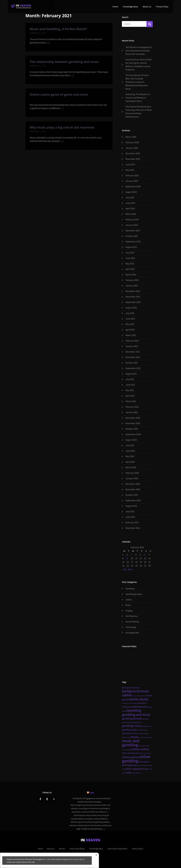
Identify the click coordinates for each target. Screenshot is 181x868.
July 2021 (130, 379)
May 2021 (130, 390)
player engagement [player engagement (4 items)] (135, 769)
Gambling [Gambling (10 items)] (134, 710)
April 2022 (130, 330)
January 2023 (132, 286)
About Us (147, 7)
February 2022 (132, 341)
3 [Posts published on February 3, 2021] (132, 555)
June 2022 (130, 319)
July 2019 (130, 511)
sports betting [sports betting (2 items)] (136, 773)
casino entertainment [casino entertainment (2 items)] (139, 696)
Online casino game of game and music (59, 94)
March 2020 (131, 467)
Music (128, 605)
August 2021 (131, 374)
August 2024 (131, 192)
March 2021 (131, 401)
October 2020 (132, 429)
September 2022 (133, 302)
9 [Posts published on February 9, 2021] (127, 558)
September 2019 (133, 500)
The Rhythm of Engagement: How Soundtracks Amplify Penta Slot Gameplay (139, 51)
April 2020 (130, 462)
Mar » (131, 569)
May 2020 (130, 456)
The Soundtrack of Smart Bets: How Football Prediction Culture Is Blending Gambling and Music (137, 82)
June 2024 (130, 203)
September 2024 (133, 186)
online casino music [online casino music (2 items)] (145, 753)
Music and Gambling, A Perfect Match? (58, 29)
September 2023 (133, 242)
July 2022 (130, 313)
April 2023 (130, 269)
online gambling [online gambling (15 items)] (136, 759)
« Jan (124, 569)
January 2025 (132, 181)
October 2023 (132, 236)
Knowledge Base (130, 7)
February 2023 (132, 280)
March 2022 (131, 335)
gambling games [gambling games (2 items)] (137, 722)
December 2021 (133, 352)
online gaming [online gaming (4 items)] (129, 765)
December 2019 (133, 484)
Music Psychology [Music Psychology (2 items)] (144, 746)
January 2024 (132, 225)
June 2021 (130, 385)
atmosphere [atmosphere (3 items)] (127, 688)
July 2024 (130, 198)
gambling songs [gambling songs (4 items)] (129, 730)
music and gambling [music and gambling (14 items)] (131, 743)
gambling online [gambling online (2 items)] (146, 726)
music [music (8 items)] (135, 737)
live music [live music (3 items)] (133, 733)
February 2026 (132, 142)
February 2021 (132, 407)
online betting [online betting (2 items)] (126, 750)
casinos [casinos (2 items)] (124, 703)
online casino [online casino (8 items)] (140, 749)
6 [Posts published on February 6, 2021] (145, 555)
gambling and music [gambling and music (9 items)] (136, 714)
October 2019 (132, 495)
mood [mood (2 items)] (128, 737)
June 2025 (130, 164)
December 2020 (133, 418)
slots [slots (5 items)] (129, 772)
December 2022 (133, 291)
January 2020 (132, 478)
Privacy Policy (162, 7)
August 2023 (131, 247)
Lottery (129, 600)
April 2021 (130, 396)
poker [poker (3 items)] (147, 769)
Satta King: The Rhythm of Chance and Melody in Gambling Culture (138, 98)
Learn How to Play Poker (117, 849)
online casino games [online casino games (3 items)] (130, 753)
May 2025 (130, 170)
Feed (92, 793)
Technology (131, 627)
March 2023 (131, 275)
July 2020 (130, 445)
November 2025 (133, 159)
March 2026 (131, 137)
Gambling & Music (134, 594)
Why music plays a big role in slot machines (62, 127)
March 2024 (131, 214)
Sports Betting (132, 622)
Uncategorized (132, 633)
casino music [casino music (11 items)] (139, 699)
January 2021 (132, 412)
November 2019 (133, 489)
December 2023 (133, 231)
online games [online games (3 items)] (144, 762)
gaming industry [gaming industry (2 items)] (143, 730)
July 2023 (130, 253)
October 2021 (132, 363)
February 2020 (132, 473)
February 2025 (132, 175)
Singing (129, 611)
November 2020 (133, 423)
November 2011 (133, 528)
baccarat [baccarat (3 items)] (136, 688)
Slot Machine (131, 616)
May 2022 (130, 324)
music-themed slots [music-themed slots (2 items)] (145, 737)
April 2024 (130, 209)
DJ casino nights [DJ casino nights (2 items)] (132, 703)
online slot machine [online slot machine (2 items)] (142, 765)
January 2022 (132, 346)
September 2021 (133, 368)
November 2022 (133, 297)
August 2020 (131, 440)
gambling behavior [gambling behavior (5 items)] (132, 718)
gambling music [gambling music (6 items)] (131, 726)
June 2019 (130, 517)
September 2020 (133, 434)
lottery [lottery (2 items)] (124, 737)
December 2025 (133, 153)
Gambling (130, 589)
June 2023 (130, 258)
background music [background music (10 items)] (136, 691)
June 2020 (130, 451)
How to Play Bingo (77, 849)
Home (115, 7)
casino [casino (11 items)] (127, 695)
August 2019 (131, 506)
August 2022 (131, 308)
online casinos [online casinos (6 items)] (130, 757)
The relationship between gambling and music (64, 62)
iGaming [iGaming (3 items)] (125, 733)
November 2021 (133, 357)
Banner (62, 849)
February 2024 (132, 220)
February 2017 (132, 522)
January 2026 (132, 148)
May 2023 (130, 264)
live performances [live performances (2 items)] (143, 733)
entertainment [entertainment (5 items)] (139, 707)
